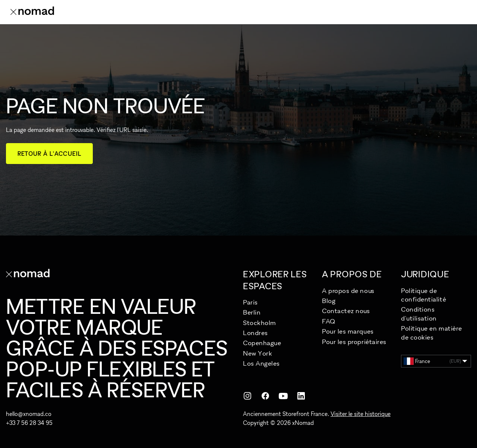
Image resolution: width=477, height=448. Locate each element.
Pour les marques (348, 331)
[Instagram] (247, 396)
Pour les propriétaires (354, 342)
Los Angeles (261, 363)
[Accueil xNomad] (32, 12)
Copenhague (262, 343)
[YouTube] (283, 396)
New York (258, 353)
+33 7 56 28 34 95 (29, 423)
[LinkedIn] (301, 396)
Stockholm (260, 323)
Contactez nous (346, 311)
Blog (329, 301)
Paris (250, 302)
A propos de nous (348, 291)
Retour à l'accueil (49, 154)
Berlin (252, 312)
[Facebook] (265, 396)
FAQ (329, 321)
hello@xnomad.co (29, 414)
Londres (255, 333)
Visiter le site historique (361, 414)
